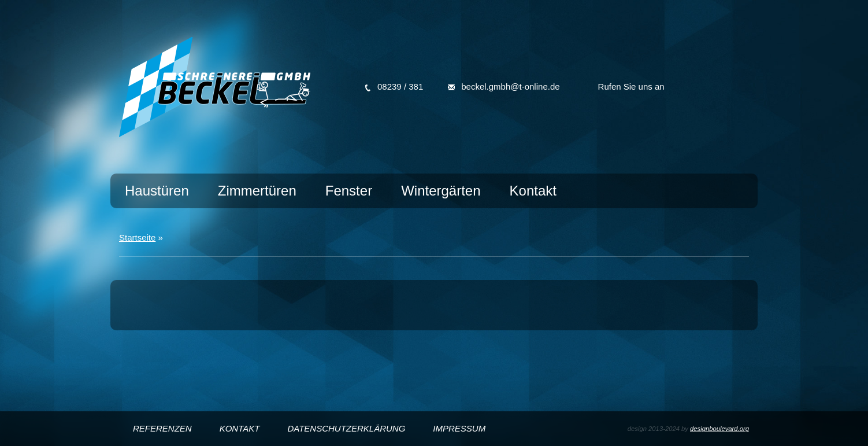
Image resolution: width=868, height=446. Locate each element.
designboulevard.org (719, 429)
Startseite (137, 237)
